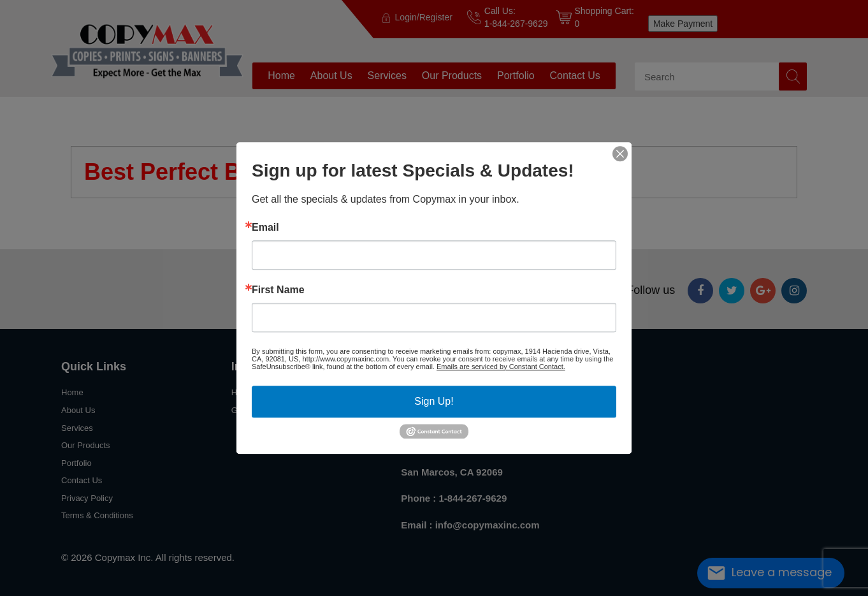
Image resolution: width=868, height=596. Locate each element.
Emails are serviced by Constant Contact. (501, 367)
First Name (278, 290)
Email (265, 228)
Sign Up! (434, 401)
